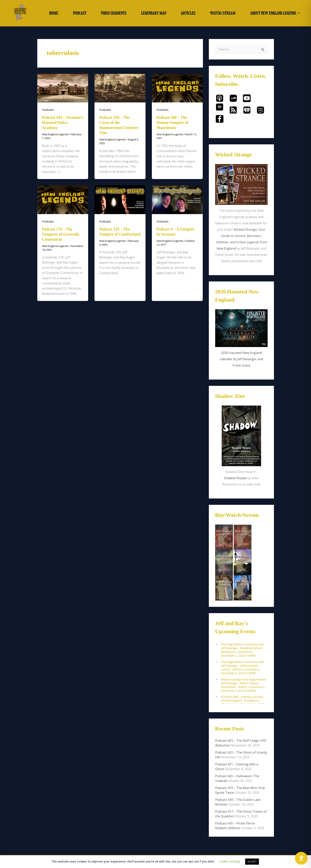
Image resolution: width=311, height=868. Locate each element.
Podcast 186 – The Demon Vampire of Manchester (172, 123)
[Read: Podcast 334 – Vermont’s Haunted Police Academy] (63, 88)
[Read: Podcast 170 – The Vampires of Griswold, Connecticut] (63, 199)
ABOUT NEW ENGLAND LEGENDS (275, 13)
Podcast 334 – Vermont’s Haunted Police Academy (63, 123)
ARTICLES (188, 13)
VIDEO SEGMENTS (113, 13)
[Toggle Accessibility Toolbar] (301, 858)
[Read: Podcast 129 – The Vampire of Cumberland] (120, 199)
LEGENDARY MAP (154, 13)
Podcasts (48, 110)
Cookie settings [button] (230, 861)
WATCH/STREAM (223, 13)
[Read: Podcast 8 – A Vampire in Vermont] (177, 199)
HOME (54, 13)
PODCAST (80, 13)
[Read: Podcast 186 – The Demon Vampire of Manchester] (177, 88)
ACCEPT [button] (252, 862)
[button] (275, 13)
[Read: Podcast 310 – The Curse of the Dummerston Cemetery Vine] (120, 88)
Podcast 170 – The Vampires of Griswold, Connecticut (61, 234)
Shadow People (235, 478)
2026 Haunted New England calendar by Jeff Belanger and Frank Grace (241, 359)
